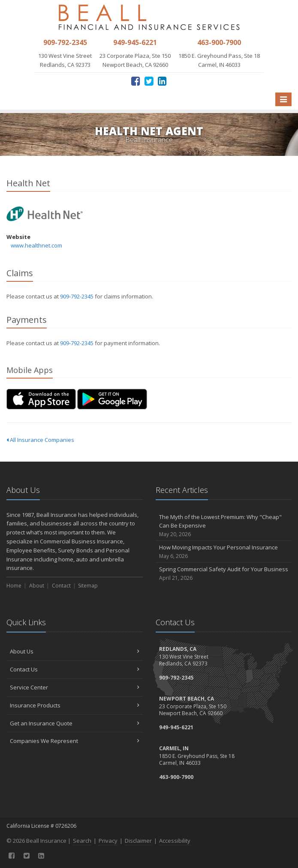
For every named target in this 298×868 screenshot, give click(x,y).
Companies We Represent (75, 741)
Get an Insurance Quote (75, 723)
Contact (61, 586)
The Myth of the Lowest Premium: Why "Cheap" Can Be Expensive (224, 526)
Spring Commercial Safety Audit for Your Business (224, 574)
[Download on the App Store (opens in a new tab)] (41, 399)
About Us (75, 651)
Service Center (75, 687)
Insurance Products (75, 705)
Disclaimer (138, 841)
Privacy (108, 841)
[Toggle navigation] (283, 99)
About (37, 586)
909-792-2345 (77, 296)
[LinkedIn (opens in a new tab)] (162, 81)
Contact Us (75, 669)
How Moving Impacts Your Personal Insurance (224, 552)
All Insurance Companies (40, 440)
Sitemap (88, 586)
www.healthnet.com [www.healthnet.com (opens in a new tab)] (36, 245)
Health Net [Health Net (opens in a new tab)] (45, 214)
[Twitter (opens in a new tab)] (149, 81)
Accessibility (175, 841)
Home (14, 586)
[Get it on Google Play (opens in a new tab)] (112, 399)
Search (82, 841)
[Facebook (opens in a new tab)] (136, 81)
